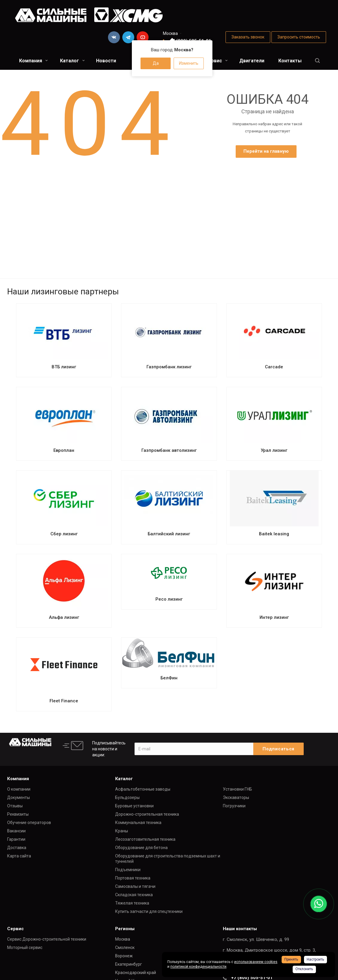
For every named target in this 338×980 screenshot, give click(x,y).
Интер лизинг (274, 617)
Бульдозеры (127, 797)
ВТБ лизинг (64, 367)
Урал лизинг (274, 450)
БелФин (169, 678)
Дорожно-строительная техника (147, 814)
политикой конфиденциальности (198, 967)
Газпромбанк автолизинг (169, 450)
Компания (33, 61)
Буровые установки (134, 806)
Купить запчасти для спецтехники (149, 911)
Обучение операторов (29, 823)
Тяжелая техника (132, 903)
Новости (106, 61)
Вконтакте (114, 37)
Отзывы (15, 806)
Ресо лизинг (169, 599)
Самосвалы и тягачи (135, 886)
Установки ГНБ (237, 789)
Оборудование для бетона (141, 848)
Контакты (290, 61)
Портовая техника (133, 878)
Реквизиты (18, 814)
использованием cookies (256, 962)
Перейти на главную (266, 151)
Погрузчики (234, 806)
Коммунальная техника (138, 823)
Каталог (72, 61)
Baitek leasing (274, 534)
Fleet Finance (64, 701)
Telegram (128, 37)
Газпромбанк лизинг (169, 367)
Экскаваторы (236, 797)
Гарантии (16, 839)
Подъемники (128, 870)
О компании (19, 789)
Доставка (17, 848)
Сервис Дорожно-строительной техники (47, 939)
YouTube (143, 37)
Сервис (216, 61)
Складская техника (134, 895)
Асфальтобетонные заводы (143, 789)
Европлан (64, 450)
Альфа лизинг (64, 617)
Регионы (125, 929)
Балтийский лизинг (169, 534)
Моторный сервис (25, 947)
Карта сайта (19, 856)
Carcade (274, 367)
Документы (18, 797)
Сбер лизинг (64, 534)
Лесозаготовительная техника (145, 839)
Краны (122, 831)
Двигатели (252, 61)
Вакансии (16, 831)
